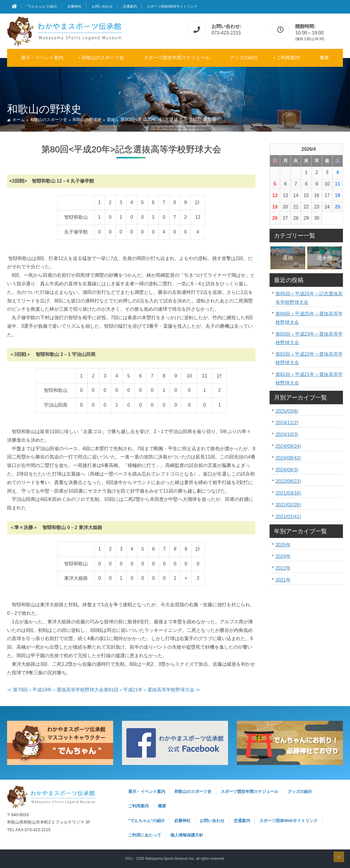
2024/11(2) (287, 423)
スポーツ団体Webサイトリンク (172, 6)
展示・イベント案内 (42, 58)
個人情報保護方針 (187, 835)
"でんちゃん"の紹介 (42, 6)
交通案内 (130, 6)
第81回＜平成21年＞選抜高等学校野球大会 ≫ (152, 690)
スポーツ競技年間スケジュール (177, 58)
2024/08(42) (288, 458)
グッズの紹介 (244, 58)
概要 (324, 58)
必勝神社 (75, 6)
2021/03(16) (288, 493)
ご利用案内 (288, 58)
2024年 (283, 556)
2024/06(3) (287, 470)
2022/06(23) (288, 481)
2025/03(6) (287, 411)
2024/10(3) (287, 434)
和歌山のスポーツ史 (103, 58)
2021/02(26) (288, 505)
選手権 (325, 258)
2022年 (283, 568)
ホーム (19, 120)
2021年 (283, 580)
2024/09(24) (288, 446)
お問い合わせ (102, 6)
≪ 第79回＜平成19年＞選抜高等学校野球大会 (55, 690)
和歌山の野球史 (87, 120)
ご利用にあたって (145, 835)
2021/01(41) (288, 517)
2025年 (283, 545)
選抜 (111, 120)
